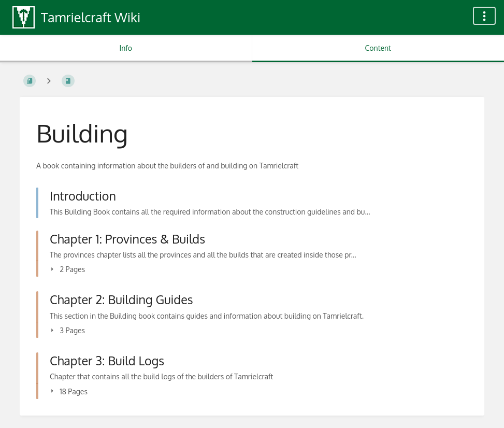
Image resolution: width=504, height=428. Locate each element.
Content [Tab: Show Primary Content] (378, 48)
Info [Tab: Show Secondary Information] (126, 48)
